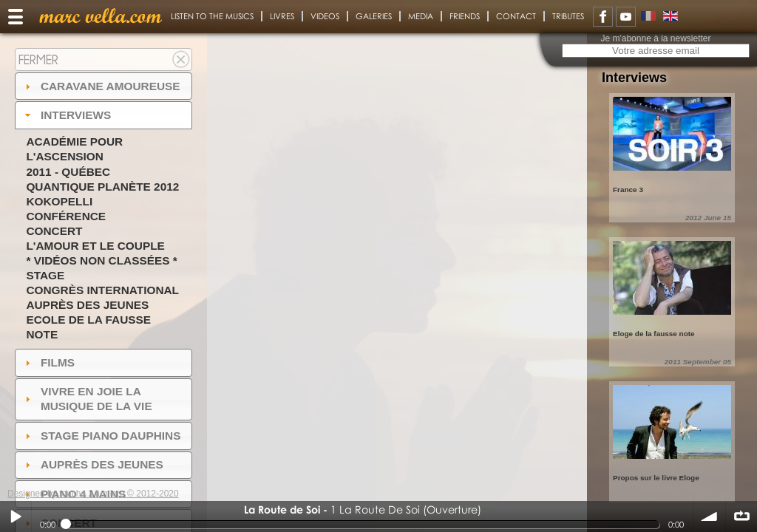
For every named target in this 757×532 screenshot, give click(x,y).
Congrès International (102, 290)
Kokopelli (59, 201)
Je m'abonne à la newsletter (655, 38)
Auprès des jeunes (87, 305)
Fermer (38, 59)
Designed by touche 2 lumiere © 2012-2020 (93, 494)
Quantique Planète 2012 (102, 187)
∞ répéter (741, 516)
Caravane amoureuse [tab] (101, 86)
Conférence (66, 216)
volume (710, 516)
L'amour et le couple (95, 246)
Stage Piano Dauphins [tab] (101, 436)
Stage (45, 275)
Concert (54, 231)
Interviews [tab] (67, 115)
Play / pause (16, 516)
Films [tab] (48, 362)
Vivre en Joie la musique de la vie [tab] (87, 399)
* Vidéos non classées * (101, 260)
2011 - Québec (68, 172)
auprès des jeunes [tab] (92, 464)
